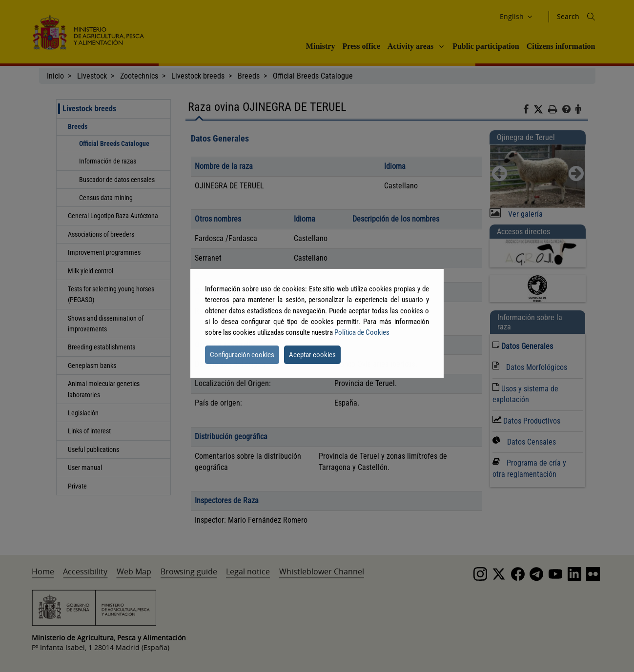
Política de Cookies (362, 332)
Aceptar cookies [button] (312, 355)
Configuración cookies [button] (242, 355)
